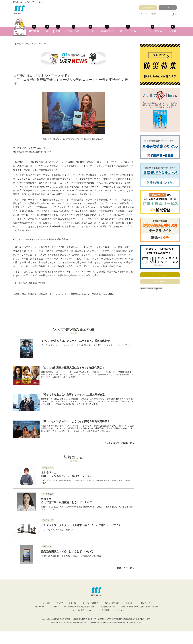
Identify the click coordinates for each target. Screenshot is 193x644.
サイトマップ (121, 610)
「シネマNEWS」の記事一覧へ (119, 443)
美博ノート (47, 546)
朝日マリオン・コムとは (66, 603)
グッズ (90, 31)
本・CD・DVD (128, 31)
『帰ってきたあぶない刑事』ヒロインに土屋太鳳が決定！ (74, 395)
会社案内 (46, 603)
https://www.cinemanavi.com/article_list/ (32, 152)
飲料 (58, 31)
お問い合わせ (145, 603)
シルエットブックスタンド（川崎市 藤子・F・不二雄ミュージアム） (81, 525)
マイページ (160, 275)
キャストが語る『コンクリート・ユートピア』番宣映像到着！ (77, 341)
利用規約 (54, 607)
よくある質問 (104, 610)
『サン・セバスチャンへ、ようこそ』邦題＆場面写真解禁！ (75, 421)
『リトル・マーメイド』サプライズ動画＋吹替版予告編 (41, 239)
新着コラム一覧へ (125, 568)
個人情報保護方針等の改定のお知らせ (79, 607)
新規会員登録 (148, 8)
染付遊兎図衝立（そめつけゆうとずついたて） (68, 551)
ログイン (168, 8)
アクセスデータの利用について (79, 610)
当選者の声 (39, 607)
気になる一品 (48, 520)
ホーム (18, 44)
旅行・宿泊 (73, 31)
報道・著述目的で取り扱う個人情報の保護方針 (140, 607)
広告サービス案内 (112, 603)
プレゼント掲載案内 (90, 603)
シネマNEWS (40, 44)
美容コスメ (107, 31)
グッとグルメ (48, 468)
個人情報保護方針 (108, 607)
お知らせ (129, 603)
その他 (173, 31)
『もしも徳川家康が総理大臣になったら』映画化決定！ (73, 368)
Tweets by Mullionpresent (151, 289)
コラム (27, 44)
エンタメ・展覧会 (153, 31)
